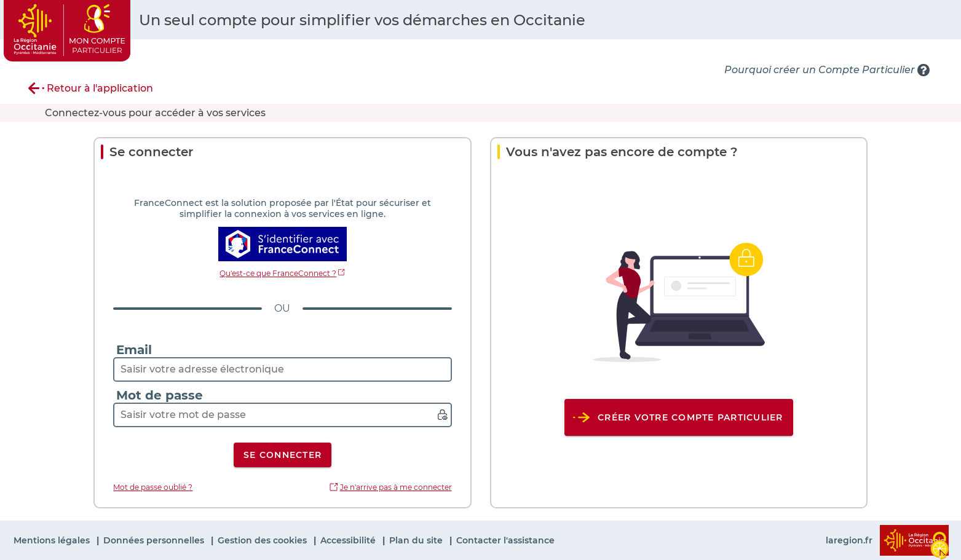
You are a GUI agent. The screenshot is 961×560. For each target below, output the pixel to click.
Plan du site (417, 540)
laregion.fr (849, 540)
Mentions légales (53, 540)
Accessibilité (349, 540)
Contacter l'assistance (505, 540)
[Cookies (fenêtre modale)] (939, 543)
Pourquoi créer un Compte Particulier (820, 70)
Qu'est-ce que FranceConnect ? (278, 273)
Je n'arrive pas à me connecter (396, 487)
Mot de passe (160, 395)
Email (134, 350)
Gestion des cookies (263, 540)
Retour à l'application (100, 88)
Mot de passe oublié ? (153, 487)
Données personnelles (155, 540)
